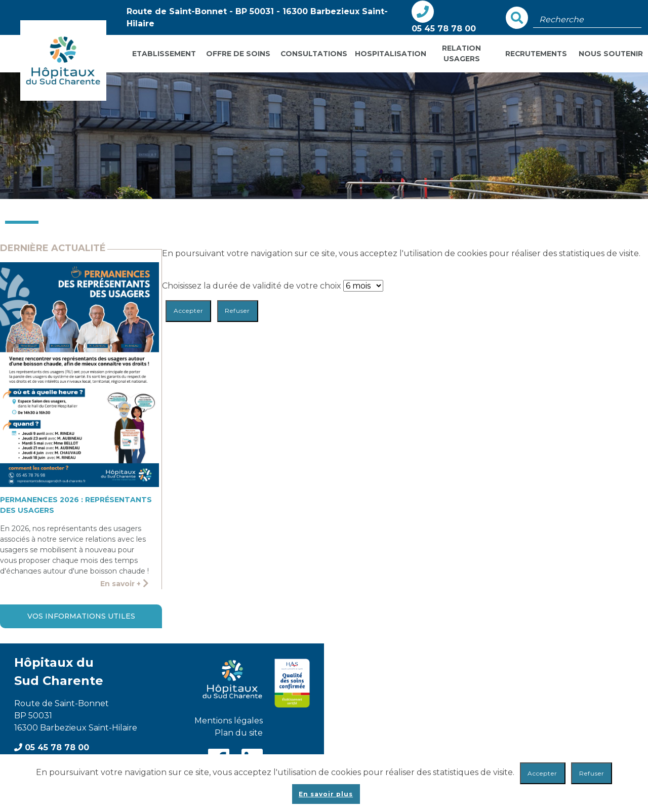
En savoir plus (326, 794)
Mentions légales (229, 721)
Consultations (314, 54)
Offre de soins (238, 54)
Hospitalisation (390, 54)
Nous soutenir (611, 54)
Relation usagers (461, 53)
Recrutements (536, 54)
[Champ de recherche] (587, 20)
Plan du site (239, 733)
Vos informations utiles (81, 616)
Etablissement (164, 54)
